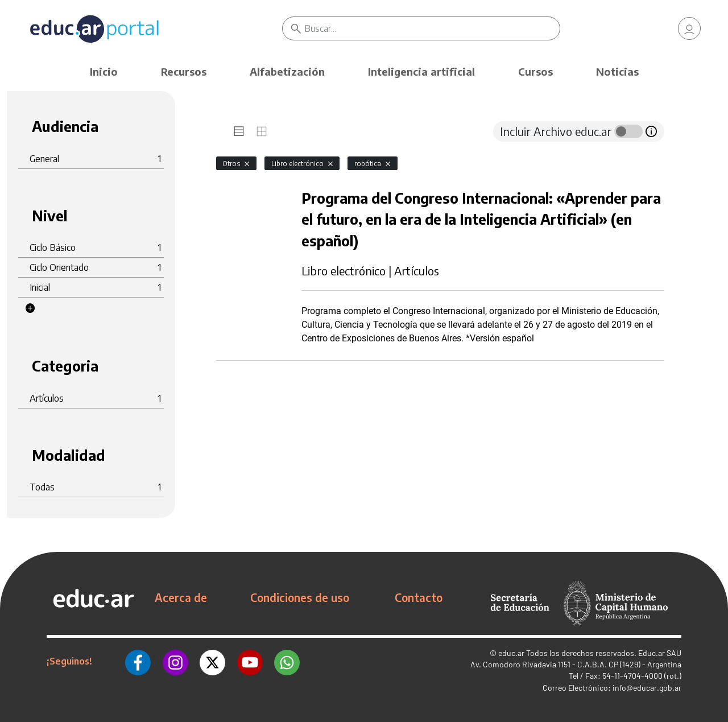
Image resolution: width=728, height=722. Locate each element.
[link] (689, 28)
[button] (30, 308)
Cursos (535, 71)
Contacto (419, 597)
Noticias (617, 71)
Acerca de (181, 597)
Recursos (184, 71)
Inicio (104, 71)
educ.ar (511, 653)
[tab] (239, 131)
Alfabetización (287, 71)
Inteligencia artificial (421, 71)
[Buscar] (432, 28)
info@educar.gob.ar (647, 688)
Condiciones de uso (300, 597)
